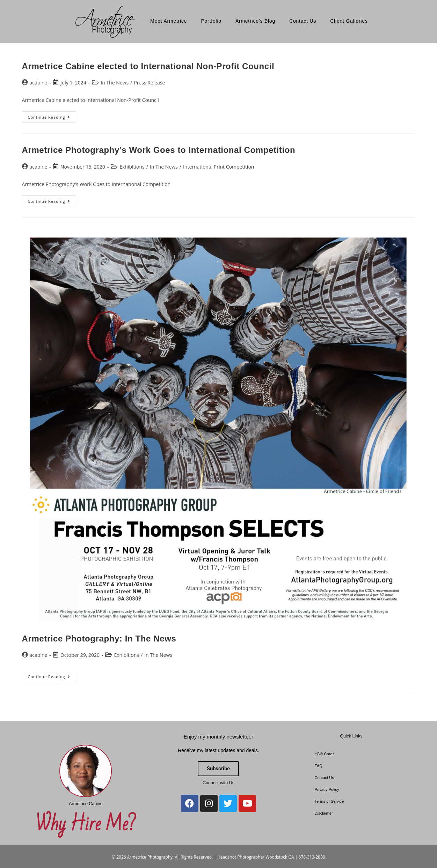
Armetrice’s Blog (255, 21)
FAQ (318, 766)
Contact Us (303, 21)
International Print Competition (219, 167)
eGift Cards (324, 754)
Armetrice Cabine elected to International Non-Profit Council (148, 66)
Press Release (149, 83)
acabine (39, 83)
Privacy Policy (327, 789)
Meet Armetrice (169, 21)
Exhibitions (132, 167)
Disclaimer (324, 813)
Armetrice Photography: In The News (99, 639)
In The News (115, 83)
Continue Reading (52, 116)
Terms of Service (329, 801)
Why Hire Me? (86, 824)
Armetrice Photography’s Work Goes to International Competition (159, 150)
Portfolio (211, 21)
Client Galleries (349, 21)
